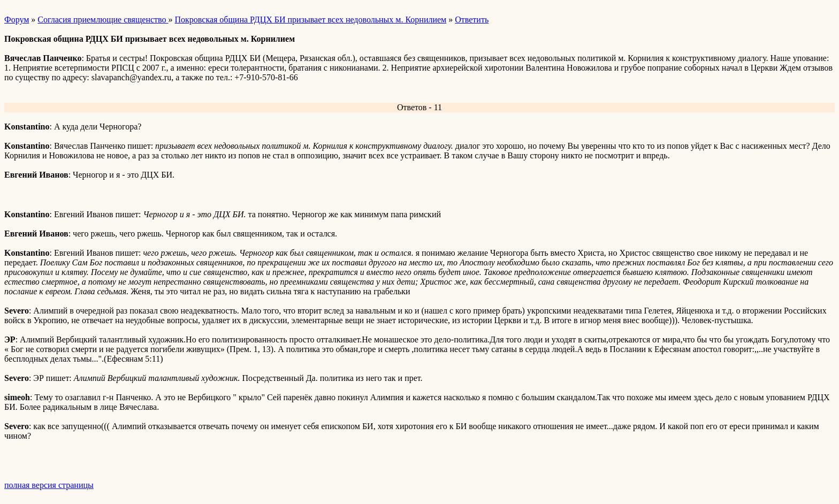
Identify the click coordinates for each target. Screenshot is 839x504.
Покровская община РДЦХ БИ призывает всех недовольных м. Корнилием (310, 20)
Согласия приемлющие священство (103, 20)
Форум (17, 20)
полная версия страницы (49, 485)
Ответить (472, 20)
